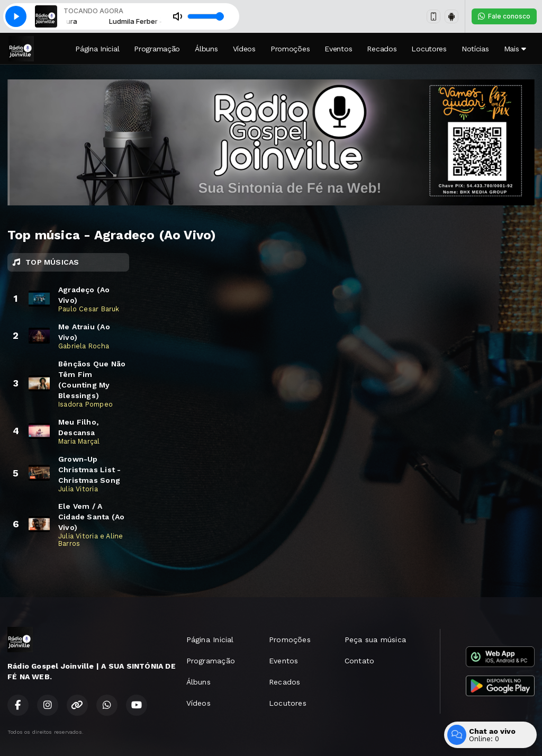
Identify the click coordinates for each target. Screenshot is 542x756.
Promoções (290, 49)
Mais (515, 49)
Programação (157, 49)
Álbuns (206, 49)
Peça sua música (375, 640)
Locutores (429, 49)
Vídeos (244, 49)
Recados (382, 49)
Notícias (475, 49)
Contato (359, 661)
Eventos (338, 49)
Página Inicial (97, 49)
